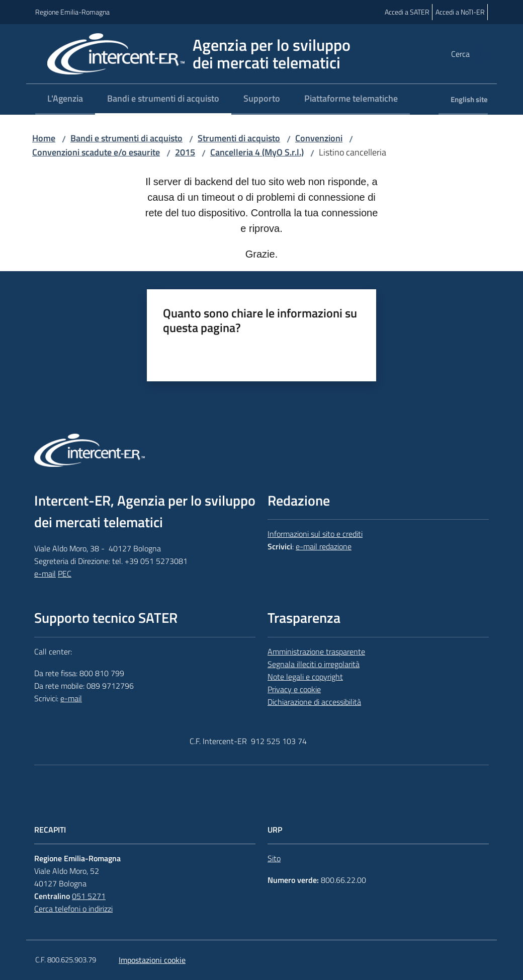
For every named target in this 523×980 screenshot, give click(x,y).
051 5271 (89, 896)
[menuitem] (65, 99)
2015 (185, 152)
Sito (274, 858)
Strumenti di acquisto (239, 138)
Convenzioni (319, 138)
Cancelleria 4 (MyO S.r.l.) (257, 152)
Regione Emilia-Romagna (72, 12)
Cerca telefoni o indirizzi (73, 909)
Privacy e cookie (294, 689)
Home (44, 138)
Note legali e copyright (305, 677)
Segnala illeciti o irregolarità (314, 664)
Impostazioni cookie (152, 960)
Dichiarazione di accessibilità (314, 702)
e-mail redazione (324, 546)
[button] (476, 54)
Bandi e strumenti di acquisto (126, 138)
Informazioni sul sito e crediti (315, 534)
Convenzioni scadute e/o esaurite (96, 152)
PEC (65, 574)
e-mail (45, 574)
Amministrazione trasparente (316, 651)
